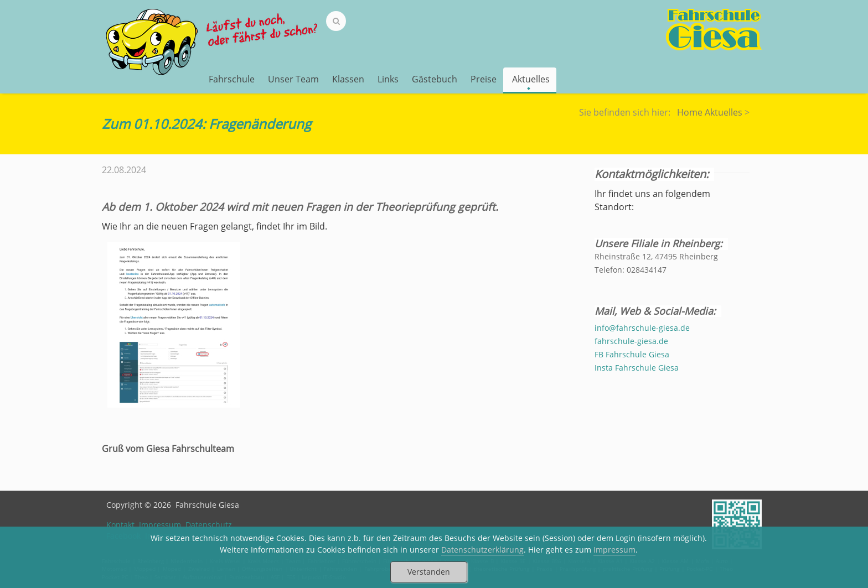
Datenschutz (209, 525)
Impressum (160, 525)
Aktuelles (531, 80)
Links (388, 79)
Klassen (348, 79)
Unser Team (293, 79)
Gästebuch (435, 79)
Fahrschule (232, 79)
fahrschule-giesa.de (631, 341)
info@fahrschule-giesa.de (642, 328)
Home (690, 112)
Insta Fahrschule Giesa (637, 368)
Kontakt (120, 525)
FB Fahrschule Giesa (632, 354)
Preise (484, 79)
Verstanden (429, 572)
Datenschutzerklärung (482, 550)
